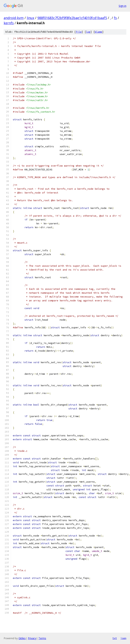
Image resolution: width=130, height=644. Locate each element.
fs (115, 18)
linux (30, 18)
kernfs (9, 23)
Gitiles (22, 638)
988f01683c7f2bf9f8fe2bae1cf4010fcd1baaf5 (72, 18)
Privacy (32, 638)
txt (115, 638)
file (79, 32)
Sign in (122, 6)
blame (99, 32)
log (88, 32)
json (123, 638)
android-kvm (14, 18)
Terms (42, 638)
